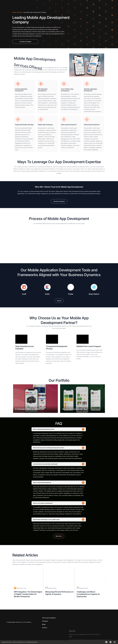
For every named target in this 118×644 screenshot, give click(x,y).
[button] (13, 583)
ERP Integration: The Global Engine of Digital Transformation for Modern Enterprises (28, 594)
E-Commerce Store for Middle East (30, 409)
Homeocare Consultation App (75, 409)
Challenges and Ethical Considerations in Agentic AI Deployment (88, 594)
